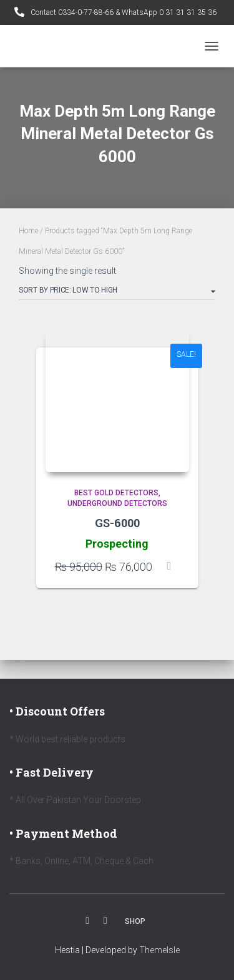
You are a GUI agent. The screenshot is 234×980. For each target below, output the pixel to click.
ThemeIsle (159, 950)
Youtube (105, 921)
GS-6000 (117, 523)
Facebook (87, 921)
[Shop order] (117, 293)
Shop (135, 921)
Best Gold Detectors (116, 493)
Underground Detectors (117, 503)
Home (28, 231)
